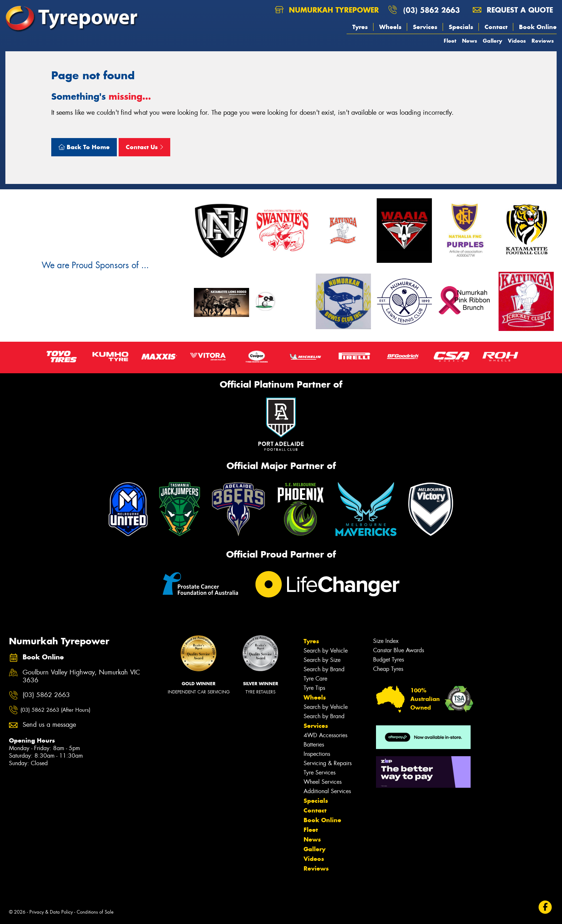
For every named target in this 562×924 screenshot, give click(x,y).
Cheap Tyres (388, 669)
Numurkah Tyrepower (327, 10)
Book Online (538, 27)
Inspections (317, 754)
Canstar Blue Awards (399, 650)
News (470, 41)
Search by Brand (324, 669)
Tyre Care (315, 679)
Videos (517, 41)
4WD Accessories (325, 735)
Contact (496, 27)
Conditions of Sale (95, 912)
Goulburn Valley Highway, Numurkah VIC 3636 (81, 677)
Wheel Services (323, 782)
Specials (461, 27)
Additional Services (327, 791)
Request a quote (513, 10)
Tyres (360, 27)
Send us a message (49, 725)
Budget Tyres (389, 660)
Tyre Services (320, 773)
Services (425, 27)
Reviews (543, 41)
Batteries (314, 745)
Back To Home (84, 147)
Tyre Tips (314, 688)
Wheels (390, 27)
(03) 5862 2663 (432, 10)
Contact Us (144, 147)
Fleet (450, 41)
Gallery (492, 41)
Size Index (386, 641)
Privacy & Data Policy (51, 912)
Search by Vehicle (326, 651)
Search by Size (322, 660)
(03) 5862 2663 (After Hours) (55, 710)
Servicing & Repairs (328, 763)
